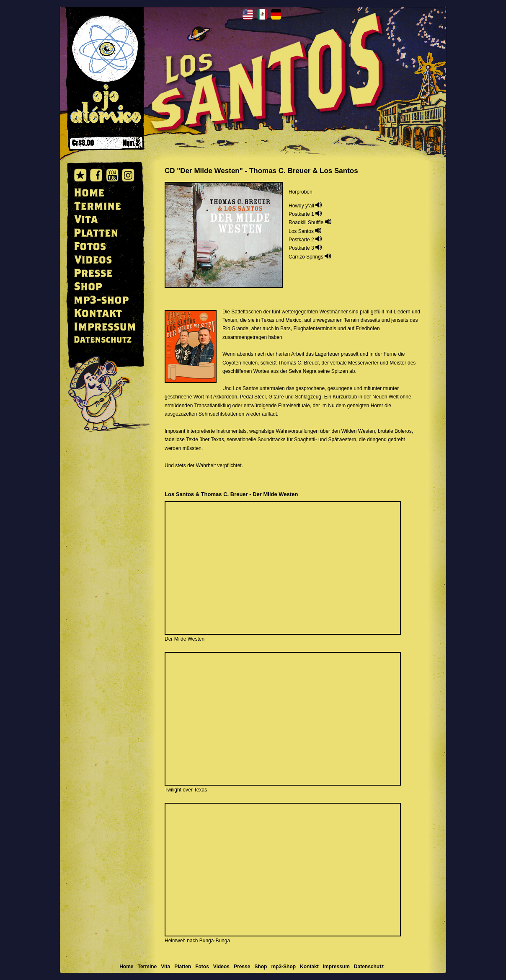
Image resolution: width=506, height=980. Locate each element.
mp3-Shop (283, 967)
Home (126, 967)
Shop (261, 967)
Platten (183, 967)
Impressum (336, 967)
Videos (221, 967)
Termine (147, 967)
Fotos (202, 967)
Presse (242, 967)
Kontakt (309, 967)
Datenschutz (369, 967)
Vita (165, 967)
